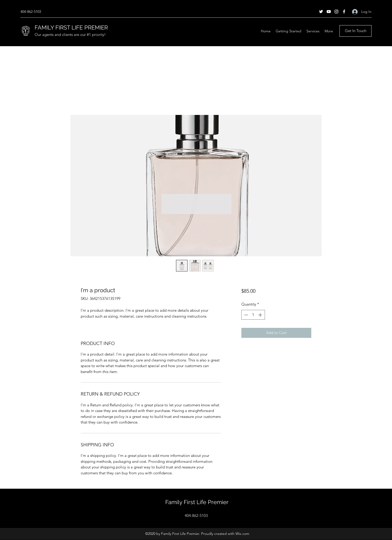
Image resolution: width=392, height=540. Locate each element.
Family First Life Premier (197, 502)
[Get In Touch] (355, 31)
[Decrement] (246, 315)
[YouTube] (329, 12)
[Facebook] (344, 12)
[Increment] (261, 315)
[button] (313, 31)
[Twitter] (321, 12)
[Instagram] (336, 12)
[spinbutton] (253, 315)
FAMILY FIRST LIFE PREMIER (71, 27)
